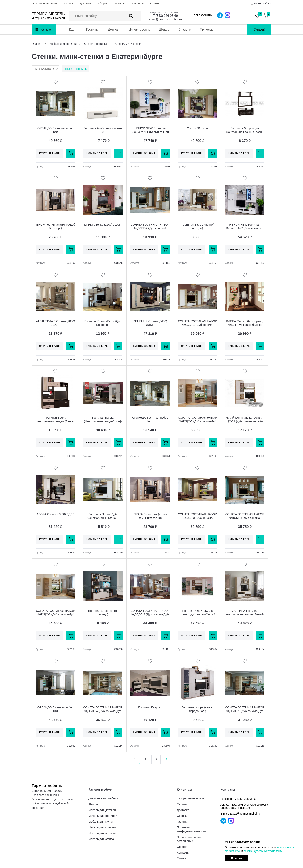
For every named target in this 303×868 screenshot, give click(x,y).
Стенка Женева (197, 128)
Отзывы (155, 3)
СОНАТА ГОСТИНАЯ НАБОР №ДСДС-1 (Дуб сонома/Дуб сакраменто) (245, 711)
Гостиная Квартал (150, 707)
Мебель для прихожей (103, 833)
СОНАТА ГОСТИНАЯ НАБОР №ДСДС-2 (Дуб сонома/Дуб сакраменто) (55, 614)
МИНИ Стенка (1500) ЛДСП (103, 224)
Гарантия (120, 3)
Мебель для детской (102, 810)
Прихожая (207, 29)
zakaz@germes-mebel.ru (165, 19)
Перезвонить (203, 15)
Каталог (46, 29)
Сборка (103, 3)
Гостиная (93, 29)
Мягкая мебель (139, 29)
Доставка (86, 3)
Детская (114, 29)
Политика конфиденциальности (191, 829)
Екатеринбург (263, 3)
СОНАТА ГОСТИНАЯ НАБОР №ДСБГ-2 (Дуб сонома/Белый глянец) (150, 228)
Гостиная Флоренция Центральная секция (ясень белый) (245, 132)
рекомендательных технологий (263, 851)
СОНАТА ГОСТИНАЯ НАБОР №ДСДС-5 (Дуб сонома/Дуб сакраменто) (197, 421)
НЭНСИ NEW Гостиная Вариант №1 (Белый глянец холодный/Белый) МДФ (150, 132)
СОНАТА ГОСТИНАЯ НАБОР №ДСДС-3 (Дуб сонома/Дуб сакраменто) (150, 614)
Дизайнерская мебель (103, 798)
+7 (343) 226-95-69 (165, 16)
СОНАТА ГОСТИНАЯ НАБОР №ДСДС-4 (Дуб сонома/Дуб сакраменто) (103, 711)
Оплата (69, 3)
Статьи (182, 858)
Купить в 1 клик (50, 153)
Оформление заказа (45, 3)
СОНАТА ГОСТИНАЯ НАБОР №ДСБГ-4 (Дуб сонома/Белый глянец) (245, 518)
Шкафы (164, 29)
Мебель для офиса (101, 839)
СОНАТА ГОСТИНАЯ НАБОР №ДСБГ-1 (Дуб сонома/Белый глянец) (197, 325)
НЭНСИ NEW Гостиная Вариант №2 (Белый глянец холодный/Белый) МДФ (245, 228)
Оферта (182, 847)
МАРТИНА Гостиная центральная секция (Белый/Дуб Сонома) (245, 614)
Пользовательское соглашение (189, 839)
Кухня (73, 29)
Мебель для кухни (100, 822)
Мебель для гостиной (103, 816)
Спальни (185, 29)
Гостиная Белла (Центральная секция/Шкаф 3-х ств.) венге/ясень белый (103, 421)
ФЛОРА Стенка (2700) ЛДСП (55, 514)
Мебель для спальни (102, 827)
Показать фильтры (75, 69)
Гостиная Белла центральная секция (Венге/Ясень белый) (55, 421)
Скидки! (259, 29)
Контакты (138, 3)
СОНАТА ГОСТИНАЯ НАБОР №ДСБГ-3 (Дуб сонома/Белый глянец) (197, 518)
